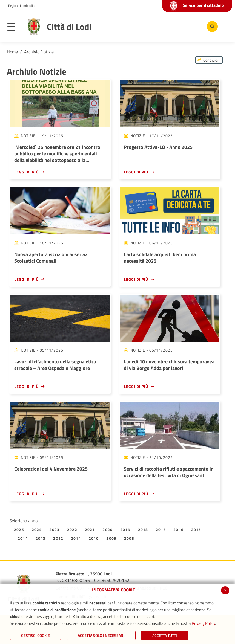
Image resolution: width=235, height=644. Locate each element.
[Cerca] (211, 27)
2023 (54, 530)
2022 (72, 530)
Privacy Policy (203, 623)
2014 (23, 538)
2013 (41, 538)
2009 (111, 538)
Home (12, 52)
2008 (129, 538)
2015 (196, 530)
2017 (161, 530)
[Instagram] (194, 26)
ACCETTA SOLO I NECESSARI (101, 635)
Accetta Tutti (165, 635)
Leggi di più (26, 172)
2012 (58, 538)
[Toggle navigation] (14, 28)
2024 (37, 530)
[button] (19, 6)
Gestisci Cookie (35, 635)
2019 (125, 530)
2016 (178, 530)
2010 (94, 538)
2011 (76, 538)
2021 (90, 530)
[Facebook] (161, 26)
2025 (19, 530)
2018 (143, 530)
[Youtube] (177, 26)
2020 (108, 530)
